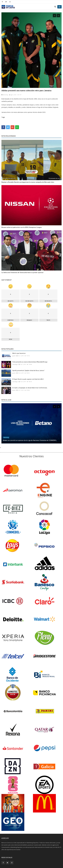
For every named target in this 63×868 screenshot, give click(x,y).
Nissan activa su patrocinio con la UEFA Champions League (22, 226)
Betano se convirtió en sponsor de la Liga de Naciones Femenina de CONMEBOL (30, 439)
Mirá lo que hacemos (19, 352)
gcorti (14, 354)
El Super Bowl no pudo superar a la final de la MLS (28, 378)
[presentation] (55, 16)
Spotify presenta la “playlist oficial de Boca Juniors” (28, 369)
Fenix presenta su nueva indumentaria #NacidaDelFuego (30, 360)
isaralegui (15, 363)
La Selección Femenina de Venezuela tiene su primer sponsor (22, 271)
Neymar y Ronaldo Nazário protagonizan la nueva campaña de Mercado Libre (28, 181)
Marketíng (5, 93)
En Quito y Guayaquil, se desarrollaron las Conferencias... (30, 386)
